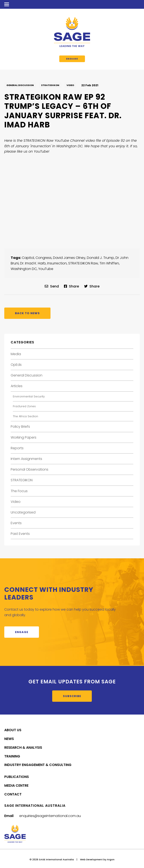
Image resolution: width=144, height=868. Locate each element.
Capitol (28, 258)
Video (70, 85)
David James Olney (69, 258)
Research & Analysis (23, 748)
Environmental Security (29, 396)
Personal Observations (30, 469)
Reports (17, 448)
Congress (44, 258)
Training (12, 756)
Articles (17, 386)
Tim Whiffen (109, 263)
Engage (72, 59)
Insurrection (57, 263)
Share (71, 286)
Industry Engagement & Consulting (38, 765)
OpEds (16, 365)
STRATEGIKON (50, 85)
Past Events (20, 534)
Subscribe (72, 696)
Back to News (27, 313)
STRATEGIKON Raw (83, 263)
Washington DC (24, 269)
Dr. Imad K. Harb (33, 263)
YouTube (46, 269)
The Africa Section (25, 416)
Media (16, 354)
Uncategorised (23, 512)
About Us (13, 730)
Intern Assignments (26, 459)
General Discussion (20, 85)
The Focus (19, 491)
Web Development (91, 859)
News (9, 739)
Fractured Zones (24, 406)
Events (16, 523)
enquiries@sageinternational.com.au (50, 816)
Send (52, 286)
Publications (17, 777)
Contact (13, 794)
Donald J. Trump (100, 258)
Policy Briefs (20, 427)
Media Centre (16, 786)
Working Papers (24, 437)
